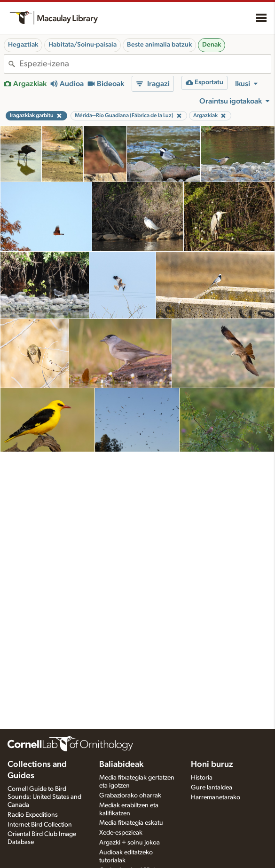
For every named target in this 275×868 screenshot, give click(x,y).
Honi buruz (212, 764)
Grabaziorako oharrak (130, 796)
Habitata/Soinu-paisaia (82, 45)
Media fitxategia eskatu (131, 823)
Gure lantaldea (212, 788)
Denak (212, 45)
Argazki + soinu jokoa (130, 843)
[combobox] (145, 64)
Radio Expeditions (33, 815)
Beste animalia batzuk (159, 45)
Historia (202, 778)
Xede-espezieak (121, 833)
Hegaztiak (23, 45)
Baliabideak (121, 764)
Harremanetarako (216, 797)
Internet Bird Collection (40, 825)
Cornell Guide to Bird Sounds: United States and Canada (44, 797)
